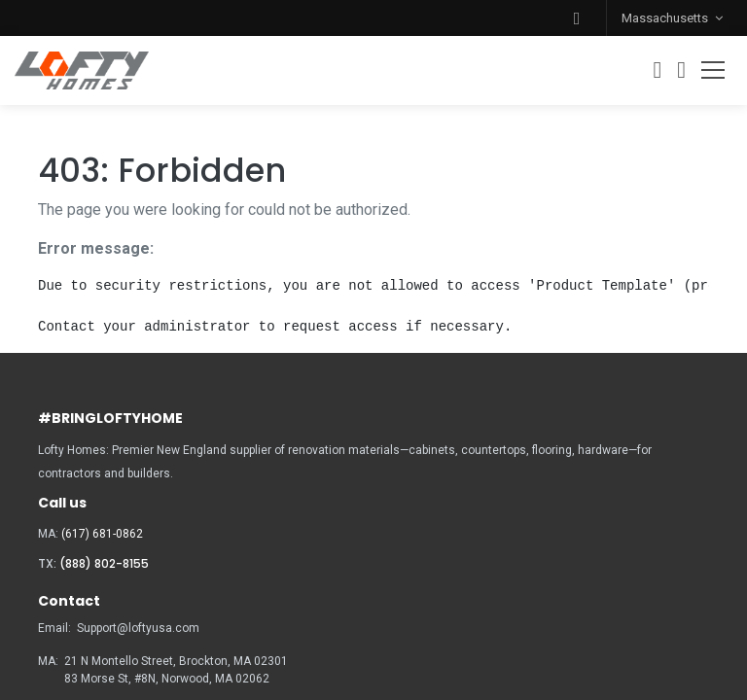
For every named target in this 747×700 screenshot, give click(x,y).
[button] (577, 18)
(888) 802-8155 (104, 563)
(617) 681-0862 (102, 534)
